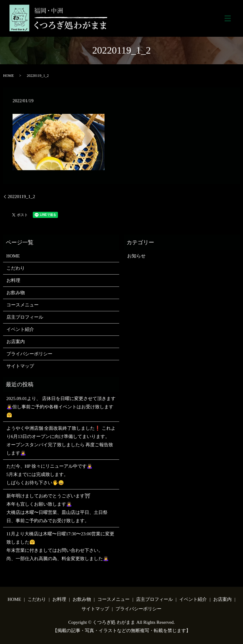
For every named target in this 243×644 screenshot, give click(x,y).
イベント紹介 (20, 329)
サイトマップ (20, 366)
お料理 (13, 280)
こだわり (16, 268)
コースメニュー (23, 305)
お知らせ (136, 256)
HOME (8, 76)
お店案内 (16, 342)
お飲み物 (16, 293)
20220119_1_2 (21, 197)
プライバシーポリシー (29, 354)
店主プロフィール (25, 317)
